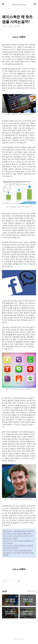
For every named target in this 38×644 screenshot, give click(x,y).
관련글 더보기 (32, 591)
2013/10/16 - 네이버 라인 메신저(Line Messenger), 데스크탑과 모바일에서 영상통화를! (18, 553)
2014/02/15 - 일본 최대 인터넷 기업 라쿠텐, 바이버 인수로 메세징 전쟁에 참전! (19, 532)
